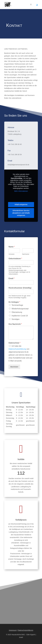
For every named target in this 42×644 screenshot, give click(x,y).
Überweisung (17, 312)
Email (12, 278)
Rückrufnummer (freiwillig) (20, 288)
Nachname (26, 254)
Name (12, 247)
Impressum (13, 630)
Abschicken (14, 367)
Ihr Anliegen (14, 302)
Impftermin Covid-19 (20, 316)
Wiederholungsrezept (20, 309)
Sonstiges (16, 319)
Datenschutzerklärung (17, 349)
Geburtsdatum (15, 259)
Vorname (12, 254)
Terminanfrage (17, 305)
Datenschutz (15, 343)
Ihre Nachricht (15, 324)
